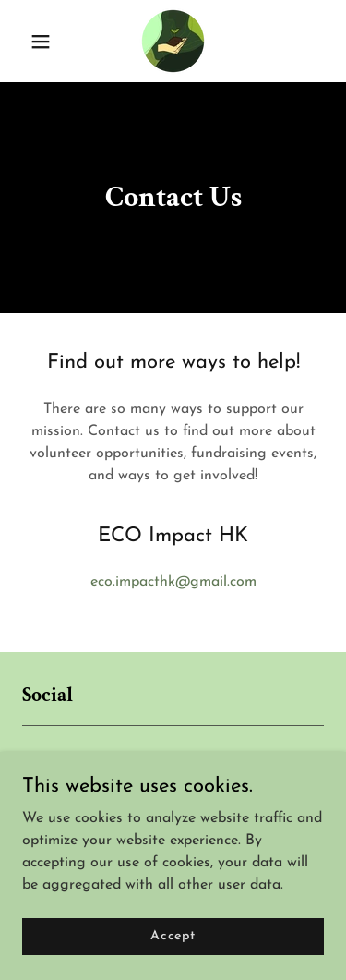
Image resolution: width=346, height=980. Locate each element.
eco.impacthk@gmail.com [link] (173, 582)
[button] (45, 42)
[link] (173, 41)
